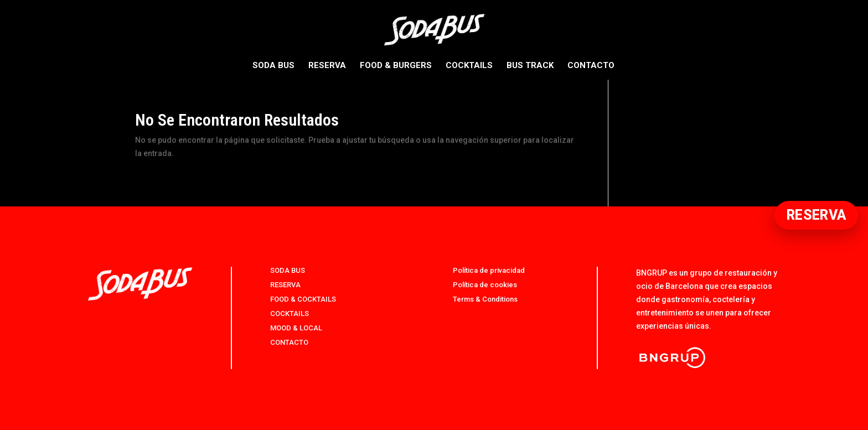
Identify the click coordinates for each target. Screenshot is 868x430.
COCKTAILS (469, 66)
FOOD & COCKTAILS (303, 299)
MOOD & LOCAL (296, 328)
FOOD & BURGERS (396, 66)
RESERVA (327, 66)
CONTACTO (591, 66)
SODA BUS (273, 66)
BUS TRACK (530, 66)
